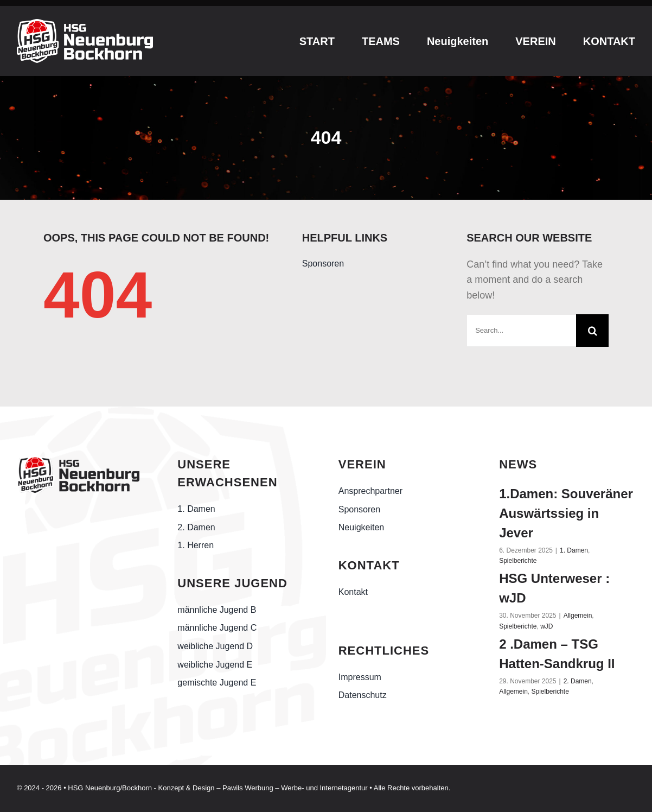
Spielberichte (518, 561)
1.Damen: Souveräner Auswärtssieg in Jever (566, 513)
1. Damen (574, 550)
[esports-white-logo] (85, 24)
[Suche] (592, 331)
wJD (546, 626)
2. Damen (578, 681)
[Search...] (521, 331)
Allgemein (578, 616)
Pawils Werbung (248, 788)
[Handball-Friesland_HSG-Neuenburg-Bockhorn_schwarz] (78, 460)
